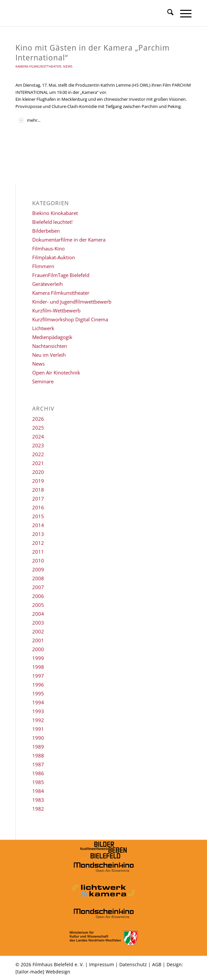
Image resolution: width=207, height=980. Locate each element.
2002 (38, 631)
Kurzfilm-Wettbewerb (56, 310)
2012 (38, 543)
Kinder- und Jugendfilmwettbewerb (72, 302)
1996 (38, 685)
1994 (38, 702)
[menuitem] (167, 13)
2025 (38, 428)
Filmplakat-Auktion (54, 257)
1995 (38, 693)
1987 (38, 764)
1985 (38, 782)
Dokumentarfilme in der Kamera (69, 240)
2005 (38, 605)
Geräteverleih (47, 284)
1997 (38, 676)
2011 (38, 552)
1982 (38, 809)
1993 (38, 711)
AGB (157, 964)
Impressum (102, 964)
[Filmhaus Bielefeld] (86, 13)
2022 (38, 454)
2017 (38, 499)
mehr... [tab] (30, 120)
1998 (38, 667)
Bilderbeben (46, 231)
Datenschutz (133, 964)
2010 (38, 561)
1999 (38, 658)
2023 (38, 445)
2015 (38, 516)
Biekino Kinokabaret (55, 213)
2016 (38, 507)
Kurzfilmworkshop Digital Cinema (70, 319)
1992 (38, 720)
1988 (38, 756)
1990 (38, 738)
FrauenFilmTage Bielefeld (61, 275)
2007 (38, 587)
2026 (38, 419)
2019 (38, 481)
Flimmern (43, 266)
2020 (38, 472)
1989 (38, 747)
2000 (38, 649)
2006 (38, 596)
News (68, 66)
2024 (38, 437)
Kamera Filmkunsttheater (38, 66)
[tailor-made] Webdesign (43, 972)
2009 (38, 569)
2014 (38, 525)
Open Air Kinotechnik (56, 373)
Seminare (43, 381)
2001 (38, 640)
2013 (38, 534)
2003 (38, 623)
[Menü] (183, 13)
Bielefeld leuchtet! (52, 222)
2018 (38, 490)
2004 (38, 614)
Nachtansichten (50, 346)
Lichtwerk (43, 328)
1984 (38, 791)
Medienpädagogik (52, 337)
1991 (38, 729)
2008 (38, 578)
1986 (38, 773)
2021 (38, 463)
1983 (38, 800)
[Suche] (167, 13)
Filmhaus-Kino (48, 248)
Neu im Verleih (49, 355)
